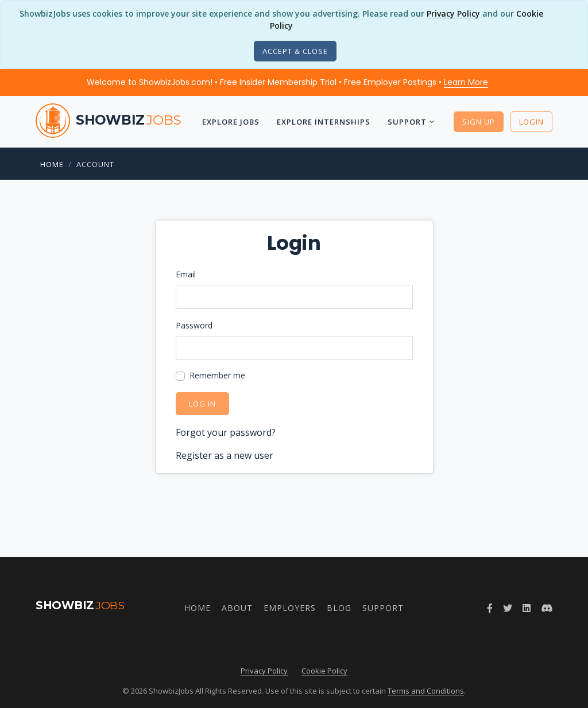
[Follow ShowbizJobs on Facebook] (490, 608)
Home (52, 164)
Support (407, 122)
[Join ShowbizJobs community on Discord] (547, 608)
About (237, 608)
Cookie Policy (324, 671)
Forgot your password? (226, 432)
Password (194, 325)
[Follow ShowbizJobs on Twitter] (508, 608)
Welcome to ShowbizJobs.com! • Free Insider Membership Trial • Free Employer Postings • (287, 82)
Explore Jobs (231, 122)
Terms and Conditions (426, 691)
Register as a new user (225, 455)
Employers (290, 608)
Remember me (217, 375)
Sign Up (479, 122)
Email (186, 274)
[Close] (295, 51)
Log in (202, 404)
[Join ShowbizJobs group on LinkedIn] (527, 608)
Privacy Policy (453, 13)
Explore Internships (324, 122)
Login (531, 122)
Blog (339, 608)
